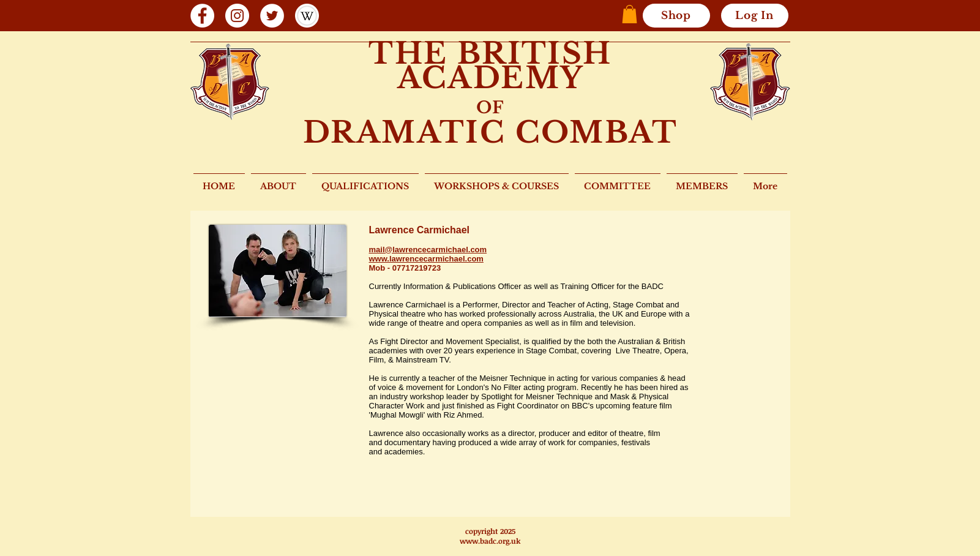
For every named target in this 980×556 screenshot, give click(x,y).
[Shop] (676, 16)
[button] (630, 14)
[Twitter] (272, 16)
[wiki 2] (307, 16)
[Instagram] (237, 16)
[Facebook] (202, 16)
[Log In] (755, 16)
